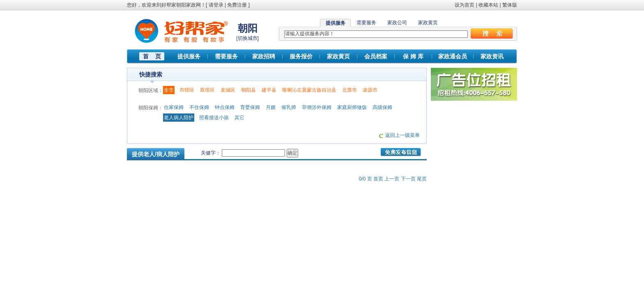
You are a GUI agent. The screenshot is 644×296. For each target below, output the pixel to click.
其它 (239, 118)
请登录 (216, 5)
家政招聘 (264, 56)
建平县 (269, 90)
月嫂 (271, 107)
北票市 (350, 90)
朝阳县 (248, 90)
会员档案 (376, 56)
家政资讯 (492, 56)
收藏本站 (488, 5)
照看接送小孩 (214, 118)
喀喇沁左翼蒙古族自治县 (309, 90)
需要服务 (366, 23)
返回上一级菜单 (402, 135)
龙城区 (228, 90)
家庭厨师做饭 (352, 107)
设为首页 (465, 5)
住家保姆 (174, 107)
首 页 (152, 56)
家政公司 (397, 23)
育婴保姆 (250, 107)
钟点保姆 (225, 107)
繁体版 (510, 5)
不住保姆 (199, 107)
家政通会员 (453, 56)
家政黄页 (428, 23)
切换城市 (248, 38)
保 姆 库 (413, 56)
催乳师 (289, 107)
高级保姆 (382, 107)
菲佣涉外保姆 (317, 107)
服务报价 (301, 56)
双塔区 (207, 90)
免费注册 (237, 5)
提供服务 (189, 56)
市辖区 (187, 90)
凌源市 (370, 90)
